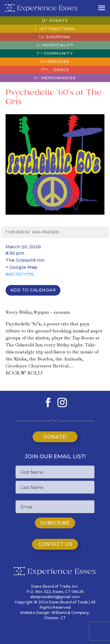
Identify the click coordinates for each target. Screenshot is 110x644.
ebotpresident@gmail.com (55, 597)
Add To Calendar (33, 290)
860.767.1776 (20, 274)
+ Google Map (22, 267)
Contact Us (55, 544)
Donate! (55, 437)
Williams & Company (70, 613)
